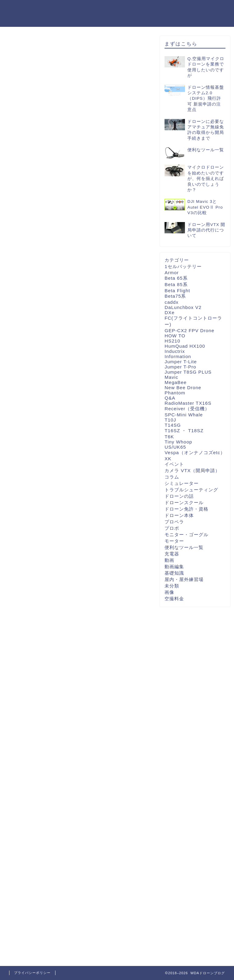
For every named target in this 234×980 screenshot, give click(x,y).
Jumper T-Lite (181, 362)
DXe (170, 312)
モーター (174, 541)
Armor (172, 273)
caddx (172, 302)
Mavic (171, 377)
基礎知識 (174, 573)
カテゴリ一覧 (158, 9)
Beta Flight (177, 291)
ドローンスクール (184, 503)
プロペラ (174, 522)
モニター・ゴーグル (186, 535)
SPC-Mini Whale (184, 415)
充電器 (172, 554)
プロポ (172, 528)
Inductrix (175, 351)
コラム (172, 477)
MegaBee (175, 382)
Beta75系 (175, 296)
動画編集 (174, 567)
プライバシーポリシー (32, 973)
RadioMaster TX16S (188, 403)
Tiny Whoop (178, 442)
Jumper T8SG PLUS (188, 372)
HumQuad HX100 (185, 346)
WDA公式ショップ (203, 9)
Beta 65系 (176, 278)
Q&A (170, 398)
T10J (170, 420)
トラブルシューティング (191, 490)
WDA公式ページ (117, 9)
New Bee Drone (183, 388)
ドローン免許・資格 (186, 509)
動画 (169, 560)
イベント (174, 464)
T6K (169, 437)
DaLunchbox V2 (183, 307)
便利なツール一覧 (184, 547)
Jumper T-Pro (180, 367)
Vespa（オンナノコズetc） (195, 452)
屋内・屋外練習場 (184, 579)
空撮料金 (174, 599)
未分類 (172, 586)
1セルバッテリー (183, 266)
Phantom (175, 393)
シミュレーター (182, 483)
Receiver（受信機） (187, 409)
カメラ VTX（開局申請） (192, 470)
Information (178, 356)
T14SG (173, 425)
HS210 (172, 341)
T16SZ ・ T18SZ (184, 431)
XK (168, 459)
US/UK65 (175, 447)
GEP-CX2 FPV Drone (189, 330)
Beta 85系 (176, 284)
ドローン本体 (179, 515)
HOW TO (175, 336)
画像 (169, 592)
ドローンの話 (179, 496)
